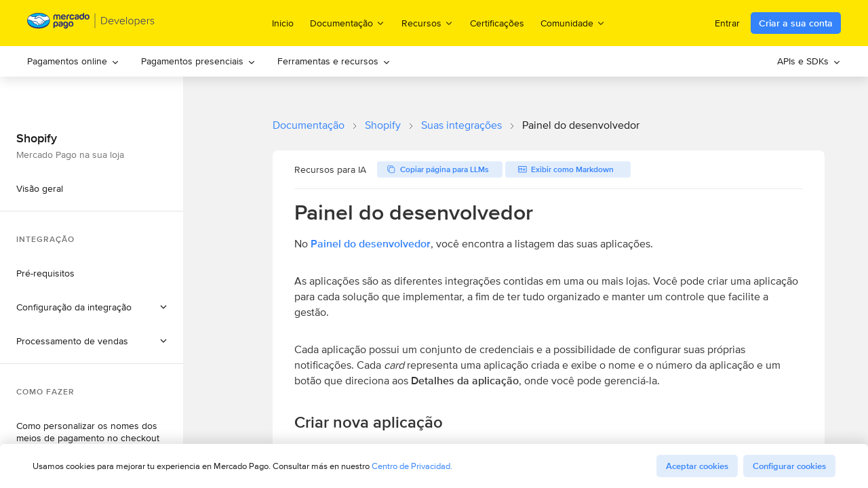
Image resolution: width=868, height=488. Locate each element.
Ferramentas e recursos (334, 61)
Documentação (309, 125)
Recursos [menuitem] (428, 23)
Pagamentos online (73, 61)
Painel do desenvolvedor (371, 244)
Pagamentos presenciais (198, 61)
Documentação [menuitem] (348, 23)
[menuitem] (73, 61)
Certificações (497, 23)
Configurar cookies (789, 466)
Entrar (727, 23)
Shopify (383, 125)
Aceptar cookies (697, 466)
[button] (92, 307)
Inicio (283, 23)
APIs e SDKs (809, 61)
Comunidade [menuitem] (573, 23)
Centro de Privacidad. (412, 466)
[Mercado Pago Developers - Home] (91, 23)
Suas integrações (461, 125)
